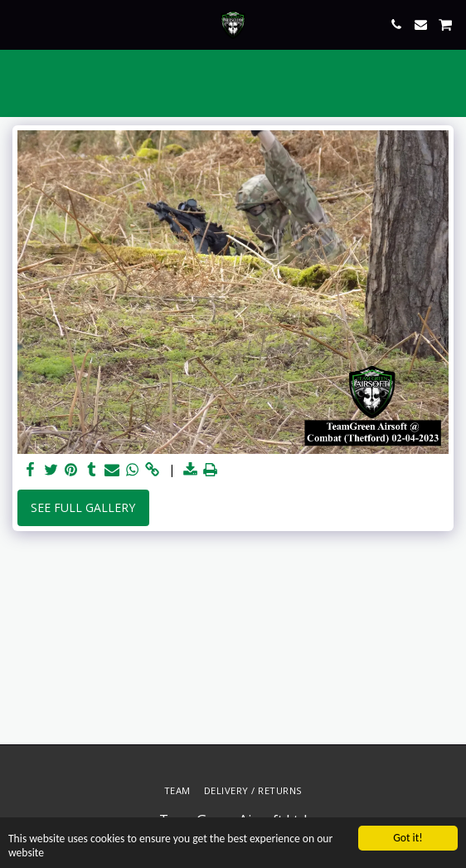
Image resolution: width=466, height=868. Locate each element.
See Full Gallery (83, 507)
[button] (18, 24)
